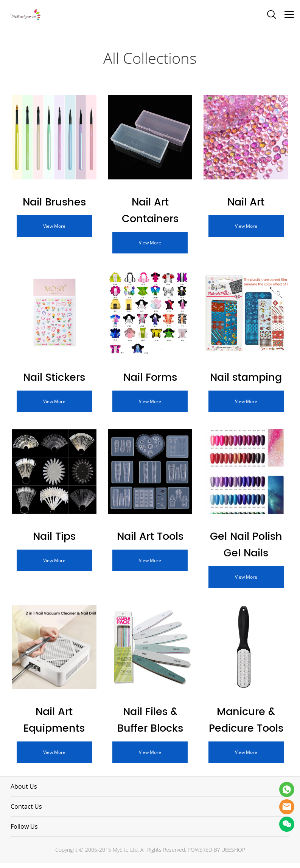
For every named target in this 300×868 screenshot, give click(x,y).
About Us (24, 792)
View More (54, 227)
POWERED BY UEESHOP (216, 855)
